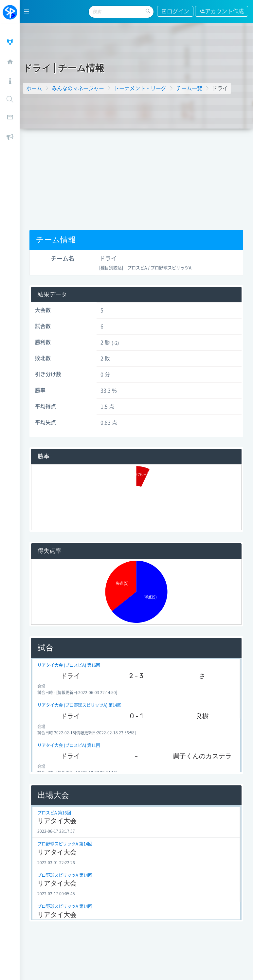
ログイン (175, 11)
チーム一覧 (189, 88)
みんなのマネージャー (78, 88)
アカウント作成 (222, 11)
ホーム (34, 88)
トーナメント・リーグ (140, 88)
